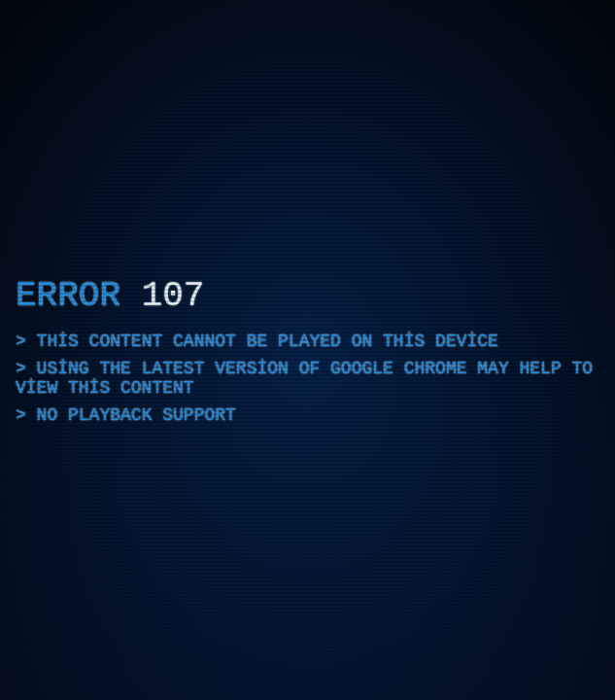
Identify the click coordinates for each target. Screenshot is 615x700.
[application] (307, 350)
